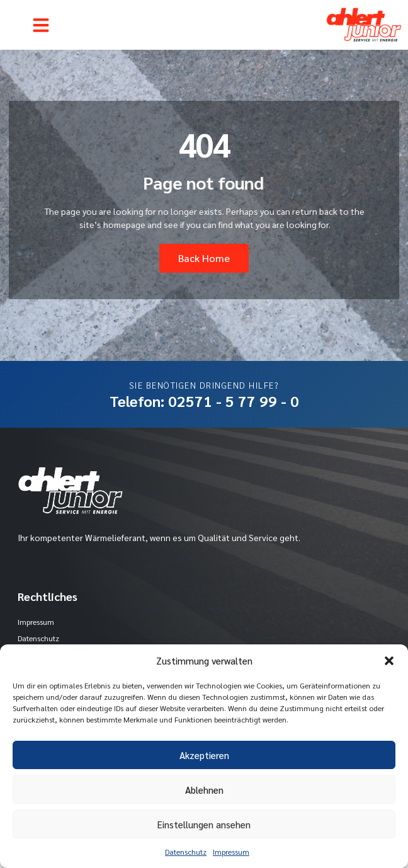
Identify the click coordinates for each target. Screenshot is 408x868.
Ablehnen (204, 790)
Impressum (231, 852)
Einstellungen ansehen (204, 824)
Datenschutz (186, 852)
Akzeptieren (204, 755)
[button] (389, 661)
